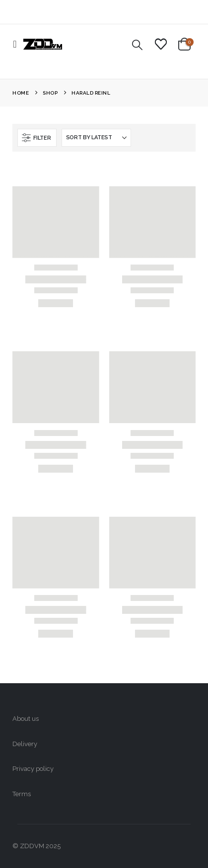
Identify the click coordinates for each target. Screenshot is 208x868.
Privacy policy (33, 769)
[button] (18, 44)
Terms (22, 794)
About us (26, 719)
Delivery (25, 744)
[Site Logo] (43, 44)
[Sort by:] (96, 138)
